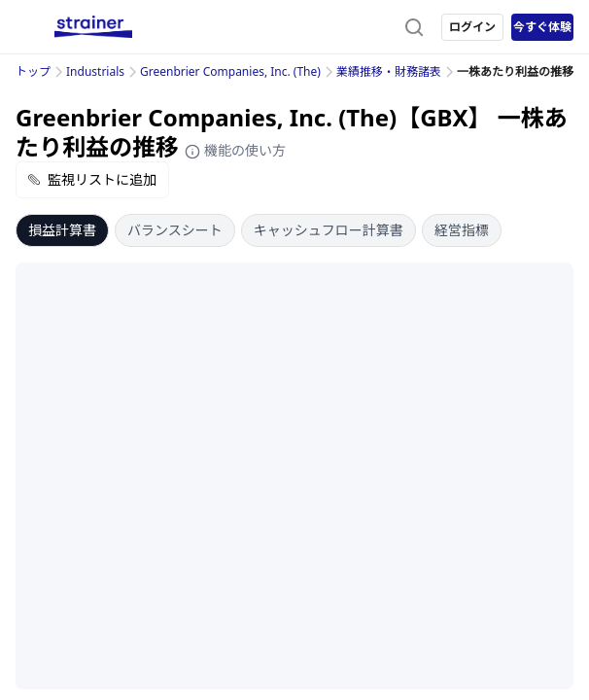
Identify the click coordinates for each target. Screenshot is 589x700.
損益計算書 (62, 230)
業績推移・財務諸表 (389, 71)
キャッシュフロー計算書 (329, 230)
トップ (33, 71)
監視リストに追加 (92, 179)
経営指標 (462, 230)
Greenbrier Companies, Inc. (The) (230, 71)
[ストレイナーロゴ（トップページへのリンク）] (93, 27)
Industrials (95, 71)
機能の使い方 (235, 150)
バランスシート (175, 230)
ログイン (472, 27)
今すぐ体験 (542, 27)
